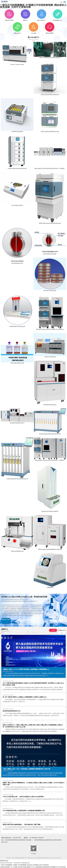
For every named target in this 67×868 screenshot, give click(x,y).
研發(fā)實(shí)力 (58, 15)
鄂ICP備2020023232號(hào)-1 (43, 858)
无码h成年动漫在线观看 (24, 867)
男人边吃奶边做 (61, 867)
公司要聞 (53, 630)
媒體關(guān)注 (62, 632)
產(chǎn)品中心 (42, 15)
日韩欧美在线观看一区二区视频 (9, 867)
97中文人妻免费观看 (36, 867)
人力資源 (33, 28)
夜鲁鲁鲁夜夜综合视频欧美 (49, 867)
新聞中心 (25, 15)
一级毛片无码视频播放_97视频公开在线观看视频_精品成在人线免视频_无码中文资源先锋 (33, 6)
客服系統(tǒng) (4, 861)
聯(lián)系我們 (50, 28)
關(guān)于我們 (9, 15)
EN (61, 2)
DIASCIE (59, 858)
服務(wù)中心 (17, 28)
